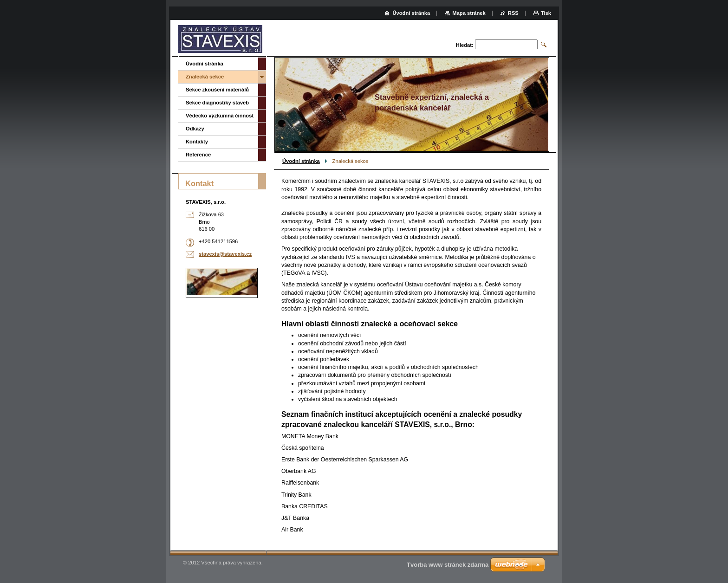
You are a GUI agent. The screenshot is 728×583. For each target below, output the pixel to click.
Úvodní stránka (301, 161)
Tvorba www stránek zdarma (448, 565)
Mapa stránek (469, 13)
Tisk (546, 13)
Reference (198, 155)
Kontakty (197, 142)
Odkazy (195, 129)
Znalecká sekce (205, 77)
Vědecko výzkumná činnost (220, 116)
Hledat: (465, 45)
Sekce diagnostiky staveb (217, 103)
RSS (513, 13)
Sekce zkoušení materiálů (217, 90)
